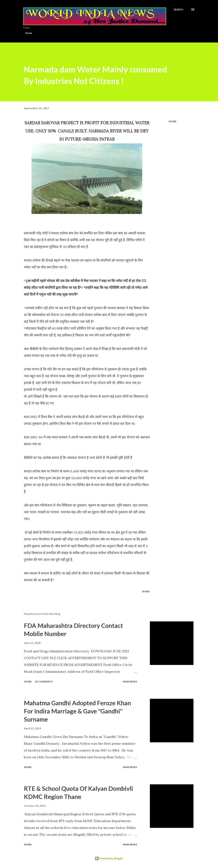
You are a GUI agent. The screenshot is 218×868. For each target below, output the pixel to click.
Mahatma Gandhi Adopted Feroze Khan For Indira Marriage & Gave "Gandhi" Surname (77, 711)
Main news (130, 682)
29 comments (44, 682)
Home (29, 33)
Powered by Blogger (109, 858)
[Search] (178, 10)
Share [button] (173, 121)
